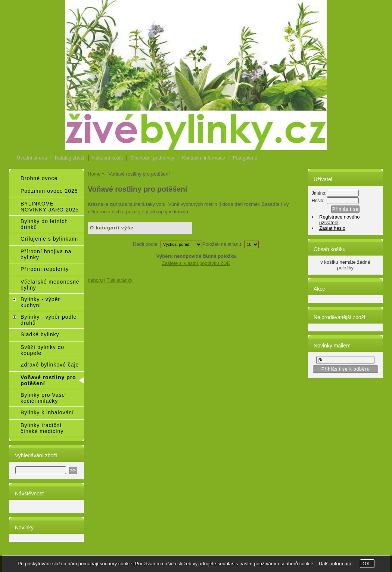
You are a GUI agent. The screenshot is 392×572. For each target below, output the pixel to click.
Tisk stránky (120, 280)
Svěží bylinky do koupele (42, 350)
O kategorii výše (112, 228)
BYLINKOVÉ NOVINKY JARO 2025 (50, 207)
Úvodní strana (32, 158)
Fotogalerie (245, 158)
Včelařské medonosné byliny (50, 285)
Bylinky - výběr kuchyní (40, 302)
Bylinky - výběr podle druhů (49, 320)
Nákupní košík (108, 158)
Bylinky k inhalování (47, 412)
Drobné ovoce (39, 178)
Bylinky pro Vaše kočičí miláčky (43, 398)
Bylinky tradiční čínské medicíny (42, 428)
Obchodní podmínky (152, 158)
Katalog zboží (70, 158)
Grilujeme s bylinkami (49, 239)
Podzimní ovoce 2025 (49, 191)
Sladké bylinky (40, 334)
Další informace (336, 564)
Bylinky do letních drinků (44, 224)
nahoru (95, 280)
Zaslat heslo (332, 228)
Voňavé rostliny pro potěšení (48, 380)
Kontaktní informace (203, 158)
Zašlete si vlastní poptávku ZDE (196, 263)
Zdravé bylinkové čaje (50, 365)
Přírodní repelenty (45, 269)
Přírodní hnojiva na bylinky (46, 254)
